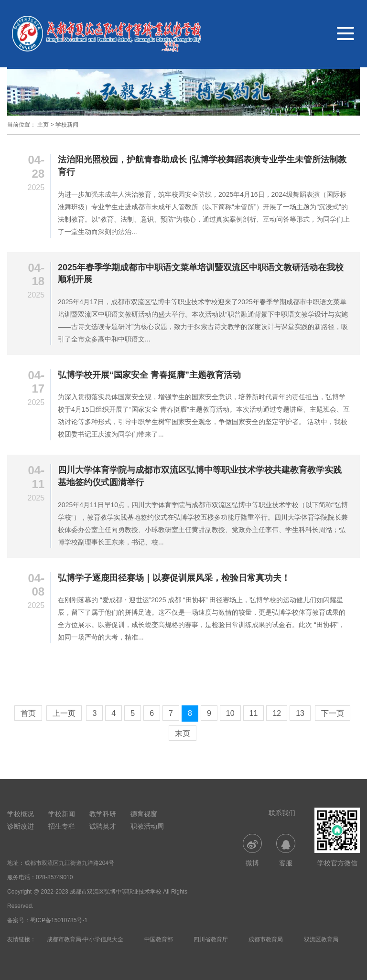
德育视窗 (144, 814)
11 (254, 713)
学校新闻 (67, 125)
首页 (28, 713)
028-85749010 (54, 877)
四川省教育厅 (211, 939)
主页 (43, 125)
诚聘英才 (103, 826)
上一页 (64, 713)
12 (277, 713)
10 (230, 713)
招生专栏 (62, 826)
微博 (252, 850)
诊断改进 (21, 826)
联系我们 (282, 813)
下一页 (333, 713)
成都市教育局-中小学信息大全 (85, 939)
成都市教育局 (266, 939)
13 (300, 713)
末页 (183, 733)
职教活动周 (147, 826)
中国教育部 (159, 939)
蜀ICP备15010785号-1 (59, 920)
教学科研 (103, 814)
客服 (286, 850)
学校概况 (21, 814)
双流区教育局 (321, 939)
